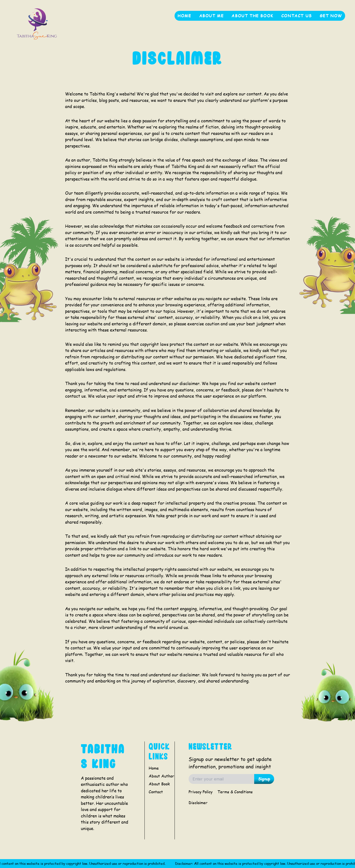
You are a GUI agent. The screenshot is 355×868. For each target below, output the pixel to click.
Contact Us (297, 16)
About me (212, 16)
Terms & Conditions (235, 792)
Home (184, 16)
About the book (252, 16)
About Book (159, 784)
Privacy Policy (201, 792)
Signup (264, 779)
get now (331, 16)
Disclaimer (198, 803)
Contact (156, 792)
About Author (161, 776)
